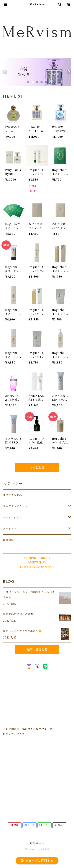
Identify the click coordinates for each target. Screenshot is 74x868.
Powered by (37, 849)
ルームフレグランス (15, 518)
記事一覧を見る (37, 649)
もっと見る (37, 468)
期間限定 (8, 540)
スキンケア (10, 529)
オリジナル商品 (13, 495)
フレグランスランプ (15, 506)
